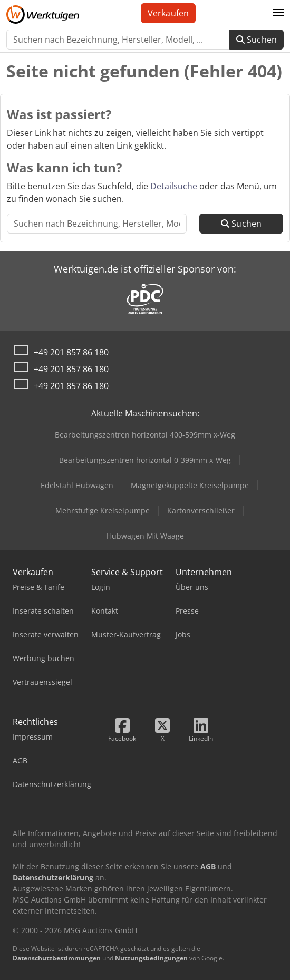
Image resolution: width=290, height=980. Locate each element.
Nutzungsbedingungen (151, 958)
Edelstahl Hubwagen (77, 485)
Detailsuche (174, 186)
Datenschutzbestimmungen (57, 958)
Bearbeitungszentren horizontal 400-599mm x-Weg (145, 435)
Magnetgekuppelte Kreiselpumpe (190, 485)
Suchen (257, 40)
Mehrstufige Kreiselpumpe (103, 511)
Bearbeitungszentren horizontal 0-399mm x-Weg (145, 460)
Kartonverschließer (201, 511)
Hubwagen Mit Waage (145, 536)
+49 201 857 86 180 (71, 352)
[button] (278, 13)
